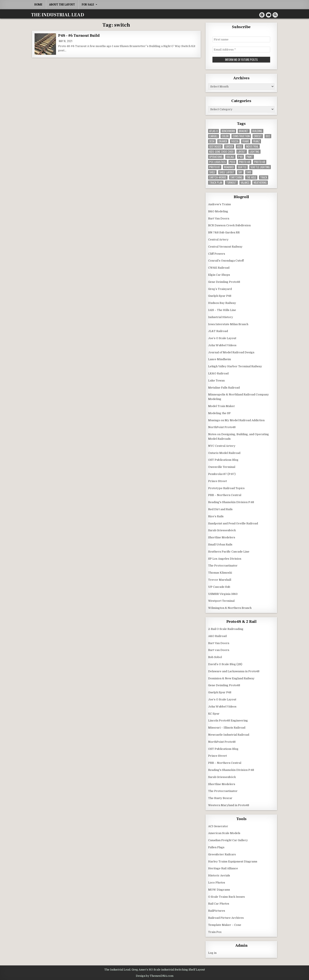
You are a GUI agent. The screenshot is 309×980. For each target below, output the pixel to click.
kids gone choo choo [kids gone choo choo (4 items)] (221, 151)
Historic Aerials (219, 875)
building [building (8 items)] (257, 131)
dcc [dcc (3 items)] (268, 136)
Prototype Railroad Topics (226, 488)
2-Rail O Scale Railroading (226, 629)
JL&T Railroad (218, 331)
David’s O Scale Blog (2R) (225, 664)
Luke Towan (216, 380)
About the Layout (62, 5)
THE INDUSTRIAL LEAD (58, 15)
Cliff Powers (217, 253)
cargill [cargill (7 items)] (214, 136)
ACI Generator (218, 826)
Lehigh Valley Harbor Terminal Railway (235, 366)
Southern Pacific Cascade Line (229, 551)
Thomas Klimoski (220, 572)
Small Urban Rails (220, 544)
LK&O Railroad (218, 373)
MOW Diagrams (219, 889)
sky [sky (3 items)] (240, 172)
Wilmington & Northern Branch (230, 607)
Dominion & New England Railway (231, 678)
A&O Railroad (217, 636)
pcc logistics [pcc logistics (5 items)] (217, 162)
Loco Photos (217, 882)
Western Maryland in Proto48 (229, 805)
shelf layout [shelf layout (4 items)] (227, 172)
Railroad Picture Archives (226, 917)
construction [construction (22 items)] (241, 136)
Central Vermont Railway (225, 246)
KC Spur (214, 713)
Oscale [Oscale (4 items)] (230, 156)
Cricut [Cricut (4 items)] (258, 136)
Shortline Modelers (222, 537)
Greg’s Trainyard (220, 289)
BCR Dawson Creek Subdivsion (229, 225)
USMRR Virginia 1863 (223, 593)
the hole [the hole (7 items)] (251, 177)
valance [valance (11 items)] (245, 182)
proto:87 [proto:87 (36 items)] (215, 167)
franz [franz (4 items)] (256, 141)
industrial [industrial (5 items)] (252, 146)
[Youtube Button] (269, 15)
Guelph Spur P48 (220, 295)
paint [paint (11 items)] (250, 156)
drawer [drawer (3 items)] (223, 141)
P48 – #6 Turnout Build (79, 36)
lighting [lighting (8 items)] (254, 151)
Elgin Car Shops (219, 274)
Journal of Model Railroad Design (231, 352)
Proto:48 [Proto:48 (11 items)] (260, 162)
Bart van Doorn (219, 650)
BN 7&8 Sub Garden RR (224, 232)
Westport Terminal (221, 600)
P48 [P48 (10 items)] (240, 156)
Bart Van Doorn (219, 218)
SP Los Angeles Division (225, 558)
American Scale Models (224, 833)
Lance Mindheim (220, 359)
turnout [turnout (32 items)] (231, 182)
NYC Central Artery (222, 445)
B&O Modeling (218, 211)
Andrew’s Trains (220, 204)
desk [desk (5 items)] (212, 141)
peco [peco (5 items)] (232, 162)
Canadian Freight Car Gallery (228, 840)
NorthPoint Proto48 (222, 427)
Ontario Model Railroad (224, 452)
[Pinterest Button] (262, 15)
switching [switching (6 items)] (236, 177)
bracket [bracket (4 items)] (244, 131)
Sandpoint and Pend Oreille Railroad (233, 523)
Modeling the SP (219, 413)
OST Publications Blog (223, 459)
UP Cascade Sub (219, 586)
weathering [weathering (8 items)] (260, 182)
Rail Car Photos (219, 903)
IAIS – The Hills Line (222, 310)
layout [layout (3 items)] (242, 151)
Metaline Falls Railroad (224, 387)
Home (38, 5)
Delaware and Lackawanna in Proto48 (234, 671)
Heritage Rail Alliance (223, 868)
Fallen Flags (216, 847)
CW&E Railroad (219, 267)
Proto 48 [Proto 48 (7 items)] (245, 162)
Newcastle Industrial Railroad (229, 734)
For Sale (88, 5)
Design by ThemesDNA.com (155, 975)
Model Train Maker (222, 406)
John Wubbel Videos (222, 345)
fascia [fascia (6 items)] (235, 141)
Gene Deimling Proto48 (224, 281)
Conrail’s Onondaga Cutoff (226, 260)
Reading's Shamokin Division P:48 (231, 502)
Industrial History (221, 317)
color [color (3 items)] (225, 136)
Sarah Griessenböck (222, 530)
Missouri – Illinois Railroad (227, 727)
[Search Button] (275, 15)
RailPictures (217, 910)
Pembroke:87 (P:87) (222, 474)
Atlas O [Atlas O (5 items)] (214, 131)
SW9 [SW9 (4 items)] (249, 172)
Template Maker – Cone (225, 924)
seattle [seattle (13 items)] (242, 167)
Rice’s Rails (216, 516)
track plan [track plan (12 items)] (216, 182)
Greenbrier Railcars (222, 854)
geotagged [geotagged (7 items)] (215, 146)
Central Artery (218, 239)
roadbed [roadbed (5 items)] (229, 167)
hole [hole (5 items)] (239, 146)
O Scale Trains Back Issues (226, 896)
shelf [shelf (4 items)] (212, 172)
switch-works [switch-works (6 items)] (218, 177)
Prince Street (217, 481)
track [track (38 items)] (264, 177)
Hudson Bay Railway (222, 302)
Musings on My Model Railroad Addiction (236, 420)
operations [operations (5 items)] (216, 156)
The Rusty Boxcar (220, 798)
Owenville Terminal (222, 466)
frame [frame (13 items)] (246, 141)
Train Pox (215, 932)
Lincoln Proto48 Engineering (228, 720)
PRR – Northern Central (225, 495)
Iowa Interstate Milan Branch (228, 324)
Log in (212, 952)
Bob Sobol (215, 657)
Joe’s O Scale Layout (222, 338)
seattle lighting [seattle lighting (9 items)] (260, 167)
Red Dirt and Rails (220, 509)
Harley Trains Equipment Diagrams (233, 861)
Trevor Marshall (220, 579)
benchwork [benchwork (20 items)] (228, 131)
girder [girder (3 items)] (229, 146)
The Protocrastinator (223, 565)
